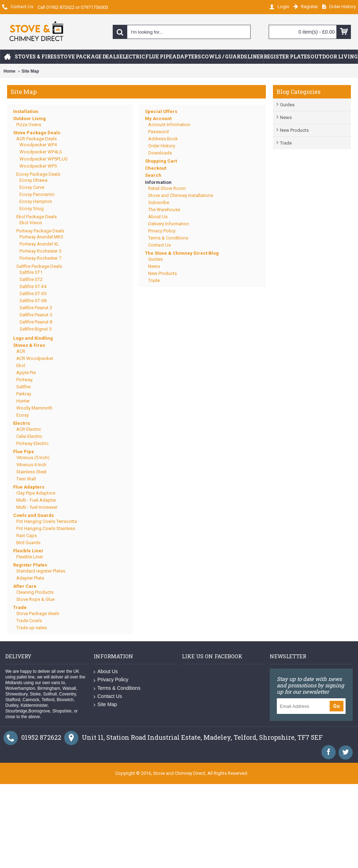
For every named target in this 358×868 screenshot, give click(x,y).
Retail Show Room (167, 188)
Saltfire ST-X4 (33, 286)
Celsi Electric (29, 436)
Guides (287, 105)
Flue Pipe (24, 452)
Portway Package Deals (40, 231)
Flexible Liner (28, 551)
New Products (294, 130)
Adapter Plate (30, 578)
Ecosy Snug (32, 208)
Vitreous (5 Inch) (33, 458)
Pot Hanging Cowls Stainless (46, 528)
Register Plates (30, 565)
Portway (24, 380)
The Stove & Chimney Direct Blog (182, 253)
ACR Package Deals (37, 139)
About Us (158, 217)
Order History (162, 146)
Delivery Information (169, 224)
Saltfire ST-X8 (33, 301)
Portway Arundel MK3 (41, 237)
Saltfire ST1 (31, 272)
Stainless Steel (31, 472)
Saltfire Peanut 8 (36, 322)
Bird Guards (28, 543)
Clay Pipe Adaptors (36, 493)
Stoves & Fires (29, 345)
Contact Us (160, 245)
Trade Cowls (29, 621)
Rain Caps (27, 536)
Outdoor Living (29, 119)
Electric (22, 423)
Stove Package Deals (37, 133)
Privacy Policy (162, 231)
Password (158, 132)
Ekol (21, 365)
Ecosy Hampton (36, 201)
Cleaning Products (35, 592)
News (286, 117)
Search (153, 175)
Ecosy (23, 415)
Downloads (160, 153)
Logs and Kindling (33, 338)
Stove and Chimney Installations (181, 195)
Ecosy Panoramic (37, 194)
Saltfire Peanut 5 (36, 315)
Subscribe (159, 202)
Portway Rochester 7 (40, 258)
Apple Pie (26, 373)
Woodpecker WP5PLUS (44, 159)
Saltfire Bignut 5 (35, 329)
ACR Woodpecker (35, 358)
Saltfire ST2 (31, 279)
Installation (26, 111)
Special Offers (161, 111)
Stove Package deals (38, 613)
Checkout (156, 168)
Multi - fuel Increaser (37, 507)
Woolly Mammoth (34, 408)
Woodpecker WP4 (38, 145)
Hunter (23, 401)
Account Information (169, 125)
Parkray (24, 394)
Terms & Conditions (168, 238)
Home (9, 71)
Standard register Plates (41, 571)
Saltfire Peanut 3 (36, 308)
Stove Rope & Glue (35, 599)
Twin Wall (26, 479)
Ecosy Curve (32, 187)
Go (337, 706)
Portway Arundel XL (39, 244)
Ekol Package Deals (37, 217)
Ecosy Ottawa (33, 180)
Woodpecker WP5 (38, 166)
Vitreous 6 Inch (31, 465)
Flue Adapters (29, 487)
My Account (158, 119)
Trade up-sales (32, 628)
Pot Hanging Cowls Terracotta (47, 521)
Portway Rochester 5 (40, 251)
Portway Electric (32, 443)
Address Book (163, 139)
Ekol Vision (31, 223)
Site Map (30, 71)
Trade (286, 143)
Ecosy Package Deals (38, 174)
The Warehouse (164, 210)
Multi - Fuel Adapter (36, 500)
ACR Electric (29, 429)
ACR (21, 351)
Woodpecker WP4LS (41, 152)
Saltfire (23, 387)
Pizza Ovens (29, 125)
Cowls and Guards (33, 515)
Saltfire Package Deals (39, 266)
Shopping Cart (161, 161)
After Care (25, 586)
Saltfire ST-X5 (33, 294)
